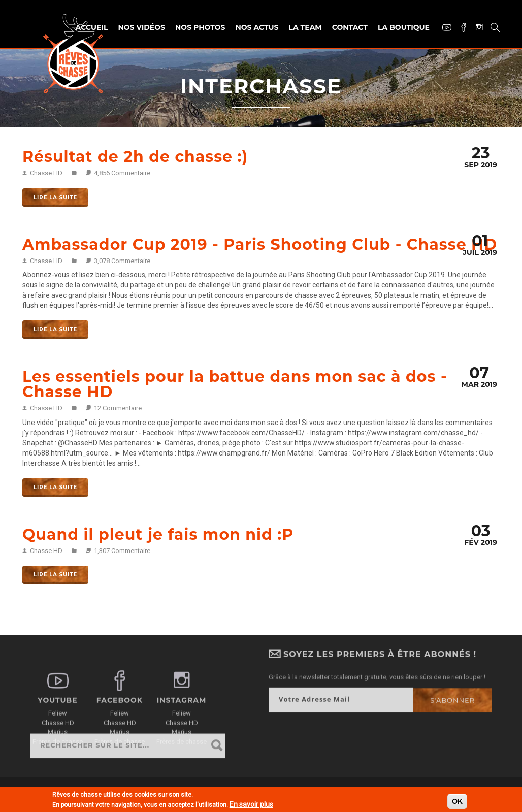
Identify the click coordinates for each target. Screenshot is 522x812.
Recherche (491, 29)
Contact (350, 27)
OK (457, 802)
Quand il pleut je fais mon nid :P (158, 534)
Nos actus (257, 27)
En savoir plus (251, 805)
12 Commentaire (118, 408)
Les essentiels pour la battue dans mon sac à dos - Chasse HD (235, 384)
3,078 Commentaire (122, 261)
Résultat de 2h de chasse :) (135, 157)
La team (305, 27)
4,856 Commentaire (122, 173)
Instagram (476, 28)
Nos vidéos (141, 27)
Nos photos (200, 27)
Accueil (92, 27)
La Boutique (404, 27)
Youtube (443, 29)
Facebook (460, 29)
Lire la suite (55, 197)
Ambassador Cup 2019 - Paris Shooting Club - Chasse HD (260, 245)
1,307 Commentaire (122, 551)
